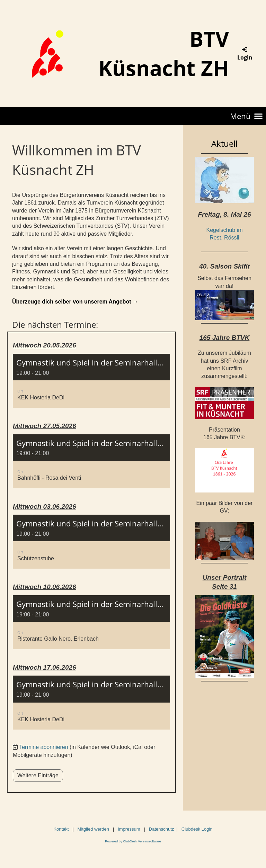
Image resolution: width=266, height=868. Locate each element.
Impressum (129, 829)
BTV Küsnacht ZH (164, 53)
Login (245, 53)
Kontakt (61, 829)
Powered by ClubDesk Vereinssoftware (133, 841)
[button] (91, 381)
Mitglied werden (93, 829)
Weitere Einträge (38, 775)
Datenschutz (162, 829)
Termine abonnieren (43, 747)
